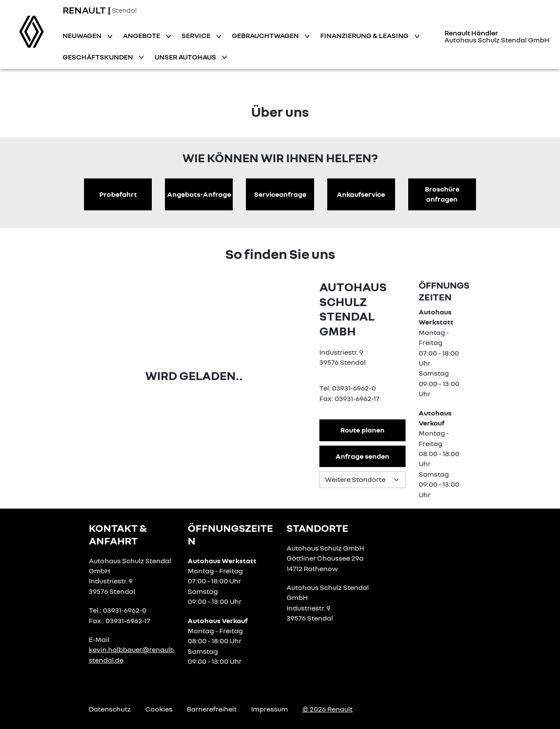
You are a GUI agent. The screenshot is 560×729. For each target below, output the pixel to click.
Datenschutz (110, 709)
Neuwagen (83, 35)
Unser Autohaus (186, 57)
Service (197, 35)
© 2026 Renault (327, 709)
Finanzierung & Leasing (365, 35)
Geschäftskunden (98, 57)
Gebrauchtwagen (266, 35)
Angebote (142, 35)
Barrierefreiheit (212, 709)
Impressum (269, 709)
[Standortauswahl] (362, 480)
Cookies (159, 709)
